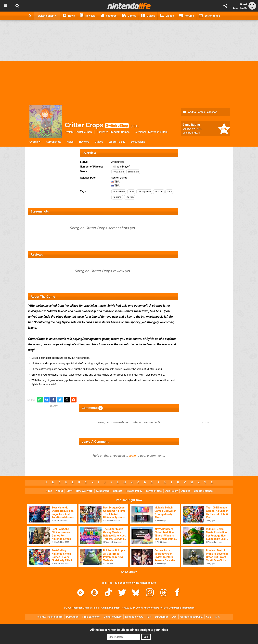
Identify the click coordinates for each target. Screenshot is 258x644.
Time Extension (91, 617)
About (59, 491)
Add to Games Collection (200, 112)
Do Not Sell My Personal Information (175, 608)
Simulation (133, 172)
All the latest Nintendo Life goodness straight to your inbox (129, 630)
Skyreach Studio (158, 132)
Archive (186, 491)
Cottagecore (144, 192)
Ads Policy (172, 491)
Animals (159, 192)
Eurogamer (161, 617)
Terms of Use (154, 491)
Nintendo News (134, 617)
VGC (174, 617)
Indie (131, 192)
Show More (129, 572)
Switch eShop (84, 132)
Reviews (84, 142)
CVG (209, 617)
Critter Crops (97, 125)
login (133, 456)
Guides (99, 142)
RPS (217, 617)
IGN (149, 617)
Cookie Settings (203, 491)
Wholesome (119, 192)
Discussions (138, 142)
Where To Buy (117, 142)
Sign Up (243, 8)
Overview (35, 142)
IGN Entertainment (110, 608)
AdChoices (149, 608)
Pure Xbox (72, 617)
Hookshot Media (80, 608)
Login (236, 8)
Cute (169, 192)
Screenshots (54, 142)
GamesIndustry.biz (191, 617)
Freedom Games (120, 132)
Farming (117, 197)
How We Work (84, 491)
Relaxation (118, 172)
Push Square (55, 617)
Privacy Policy (134, 491)
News (70, 142)
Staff (69, 491)
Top (49, 491)
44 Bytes (137, 608)
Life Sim (130, 197)
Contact (118, 491)
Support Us (103, 491)
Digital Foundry (113, 617)
